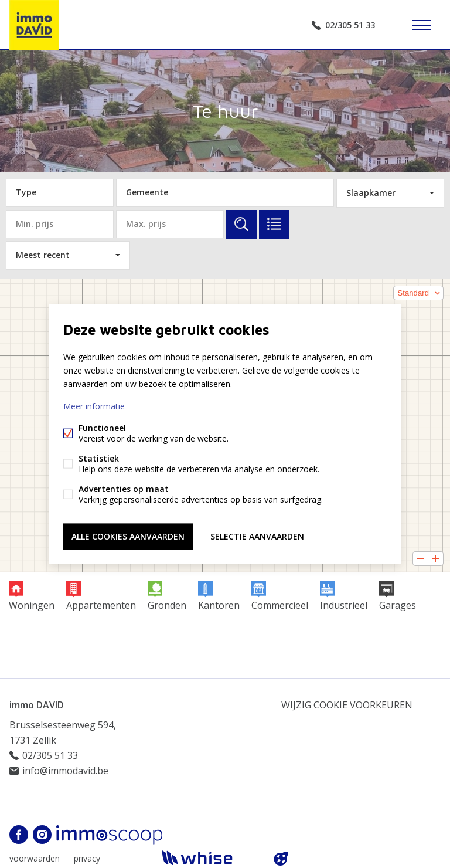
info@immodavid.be (65, 771)
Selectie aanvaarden (257, 536)
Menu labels (422, 25)
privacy (87, 858)
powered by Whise (211, 858)
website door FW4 (281, 859)
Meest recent (43, 255)
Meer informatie (94, 406)
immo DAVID (37, 705)
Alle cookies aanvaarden (128, 536)
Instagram (42, 835)
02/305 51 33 (350, 25)
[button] (418, 293)
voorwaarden (35, 858)
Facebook (19, 835)
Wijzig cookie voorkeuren (347, 705)
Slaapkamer (371, 193)
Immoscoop (109, 835)
